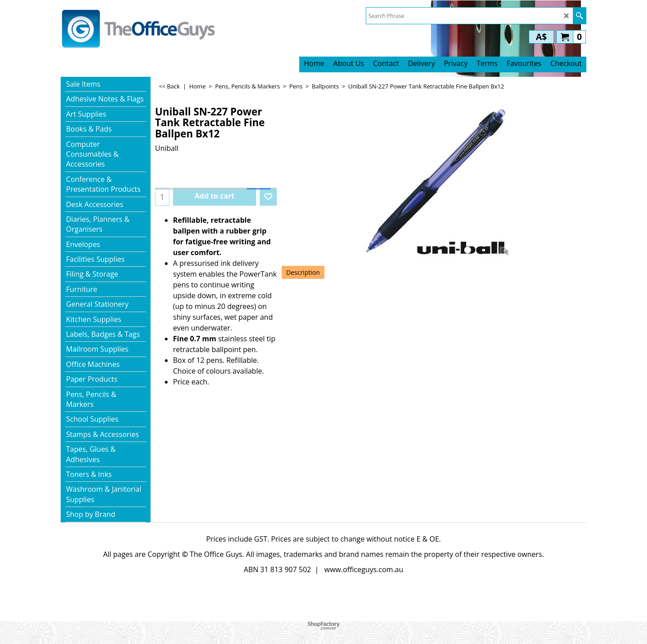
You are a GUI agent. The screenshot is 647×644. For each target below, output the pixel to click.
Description (303, 272)
